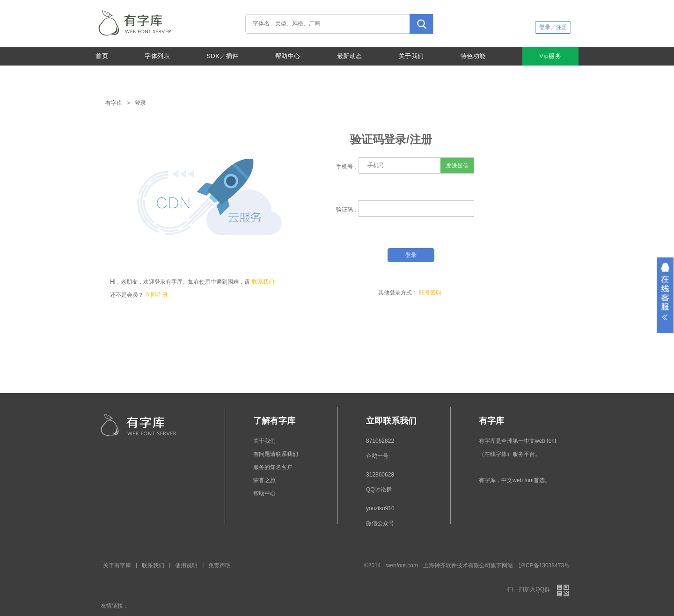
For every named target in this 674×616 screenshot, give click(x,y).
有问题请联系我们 (276, 454)
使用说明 (186, 565)
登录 (140, 103)
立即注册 (156, 295)
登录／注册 (553, 27)
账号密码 (430, 293)
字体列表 (157, 56)
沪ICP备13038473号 (544, 565)
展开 (665, 295)
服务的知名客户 (273, 467)
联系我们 (263, 282)
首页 (102, 56)
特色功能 (473, 56)
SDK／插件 (223, 56)
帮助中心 (288, 56)
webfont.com (402, 565)
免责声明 (220, 565)
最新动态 (350, 56)
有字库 (114, 103)
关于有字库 (117, 565)
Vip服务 (550, 56)
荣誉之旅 (264, 480)
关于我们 (411, 56)
